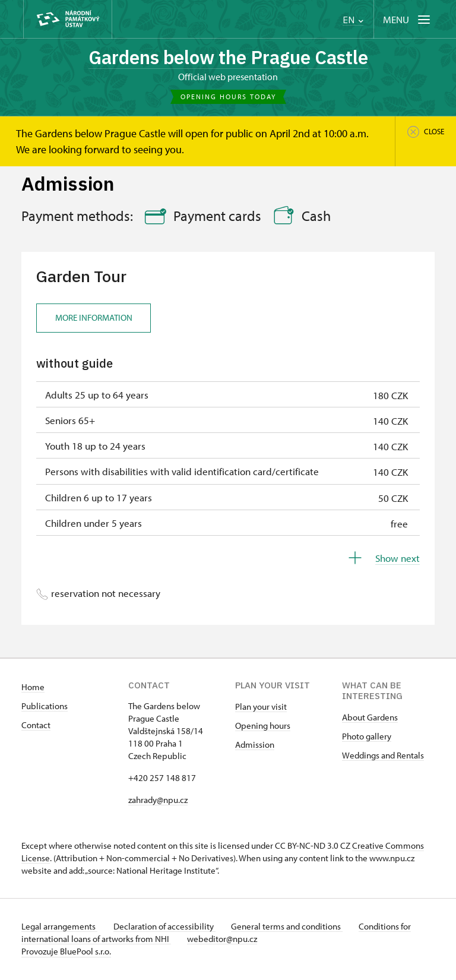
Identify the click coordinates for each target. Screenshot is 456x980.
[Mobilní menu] (408, 19)
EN (353, 20)
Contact (36, 726)
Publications (45, 707)
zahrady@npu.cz (158, 801)
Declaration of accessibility (167, 927)
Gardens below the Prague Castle (228, 58)
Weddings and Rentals (383, 756)
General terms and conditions (293, 927)
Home (33, 688)
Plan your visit (261, 708)
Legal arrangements (59, 927)
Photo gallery (367, 737)
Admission (255, 746)
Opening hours (263, 727)
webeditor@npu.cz (225, 940)
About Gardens (370, 718)
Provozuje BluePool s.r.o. (66, 952)
